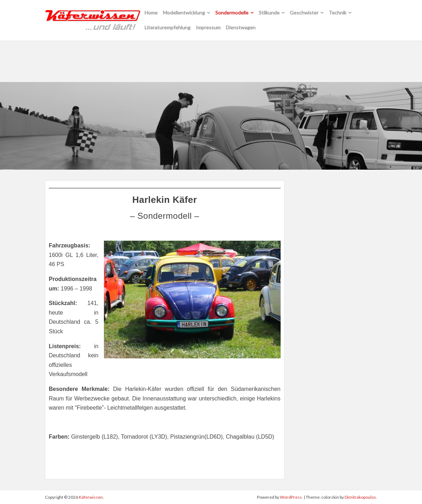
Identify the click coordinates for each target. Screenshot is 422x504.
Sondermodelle (232, 13)
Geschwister (304, 13)
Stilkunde (269, 13)
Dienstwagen (241, 27)
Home (151, 13)
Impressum (208, 27)
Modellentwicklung (184, 13)
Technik (338, 13)
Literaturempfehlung (168, 27)
